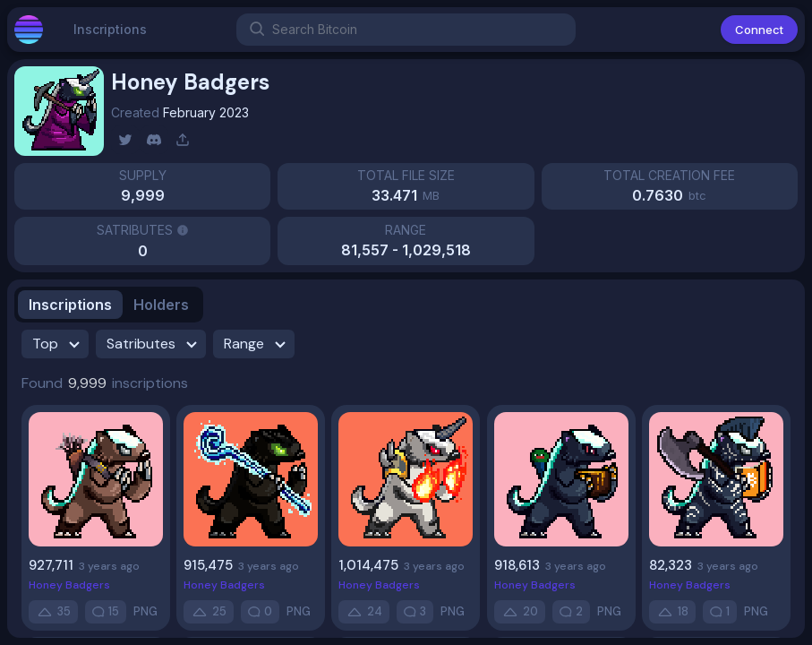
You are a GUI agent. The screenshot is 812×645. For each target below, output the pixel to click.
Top (59, 344)
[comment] (106, 612)
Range (257, 344)
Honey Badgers (69, 585)
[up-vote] (53, 612)
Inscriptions (110, 37)
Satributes (154, 344)
